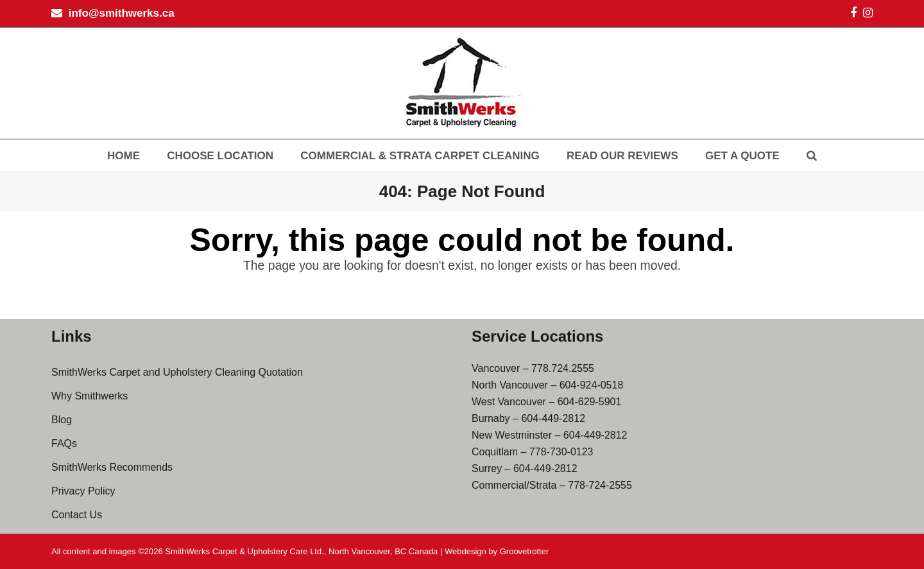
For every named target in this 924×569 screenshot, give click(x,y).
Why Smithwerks (90, 396)
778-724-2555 (600, 485)
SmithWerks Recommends (112, 467)
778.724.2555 (563, 368)
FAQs (64, 443)
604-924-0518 (592, 385)
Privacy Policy (83, 491)
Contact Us (77, 515)
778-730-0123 (561, 452)
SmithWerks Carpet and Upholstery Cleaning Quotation (177, 372)
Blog (62, 420)
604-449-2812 (553, 418)
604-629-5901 (590, 402)
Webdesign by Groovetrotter (497, 551)
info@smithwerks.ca (122, 13)
